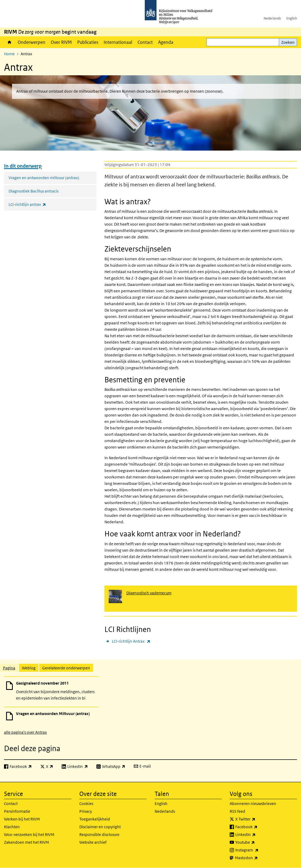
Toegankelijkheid (95, 819)
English (292, 18)
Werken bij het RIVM (22, 819)
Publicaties (88, 42)
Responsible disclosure (99, 834)
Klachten (12, 827)
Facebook (258, 827)
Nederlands (272, 18)
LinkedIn (257, 835)
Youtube (257, 842)
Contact (145, 42)
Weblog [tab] (29, 668)
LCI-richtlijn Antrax (131, 641)
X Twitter (257, 819)
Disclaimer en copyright (100, 827)
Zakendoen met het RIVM (26, 842)
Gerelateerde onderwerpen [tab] (66, 668)
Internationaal (118, 42)
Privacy (86, 811)
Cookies (86, 804)
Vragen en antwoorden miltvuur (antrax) (44, 178)
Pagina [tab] (9, 668)
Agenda (166, 42)
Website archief (93, 842)
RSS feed (237, 811)
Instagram (259, 850)
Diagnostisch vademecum (149, 593)
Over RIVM (61, 42)
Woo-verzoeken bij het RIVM (29, 834)
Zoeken (288, 42)
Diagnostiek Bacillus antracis (34, 191)
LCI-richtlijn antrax (39, 204)
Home (9, 42)
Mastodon (258, 858)
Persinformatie (17, 811)
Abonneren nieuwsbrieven (253, 804)
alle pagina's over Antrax (26, 732)
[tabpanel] (150, 706)
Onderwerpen (32, 42)
